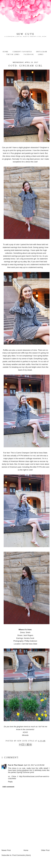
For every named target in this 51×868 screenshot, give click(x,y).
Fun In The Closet (15, 765)
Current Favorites (22, 52)
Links (41, 55)
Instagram (42, 52)
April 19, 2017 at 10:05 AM (34, 765)
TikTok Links (13, 55)
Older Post (45, 850)
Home (6, 52)
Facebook (29, 55)
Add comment (8, 787)
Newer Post (6, 850)
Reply (10, 782)
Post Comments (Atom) (22, 855)
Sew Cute (26, 34)
